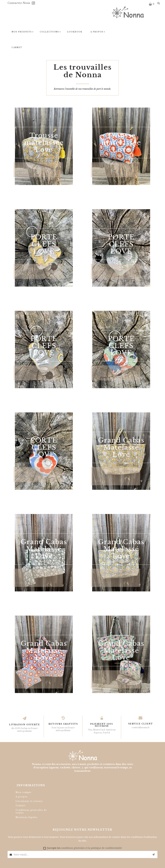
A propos (22, 797)
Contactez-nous (19, 3)
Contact (21, 806)
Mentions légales (27, 817)
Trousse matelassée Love (44, 143)
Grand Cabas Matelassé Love (121, 447)
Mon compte (24, 792)
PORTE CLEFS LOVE (44, 244)
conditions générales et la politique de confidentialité (91, 848)
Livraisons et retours (29, 801)
